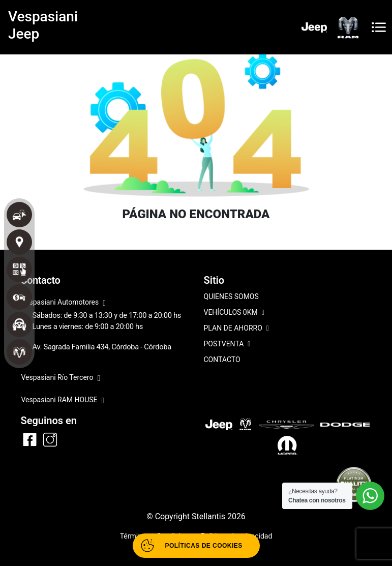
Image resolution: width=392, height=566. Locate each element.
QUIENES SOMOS (231, 296)
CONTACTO (222, 360)
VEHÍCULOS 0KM (234, 313)
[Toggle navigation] (379, 27)
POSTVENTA (227, 345)
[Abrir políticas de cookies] (196, 546)
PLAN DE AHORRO (236, 329)
